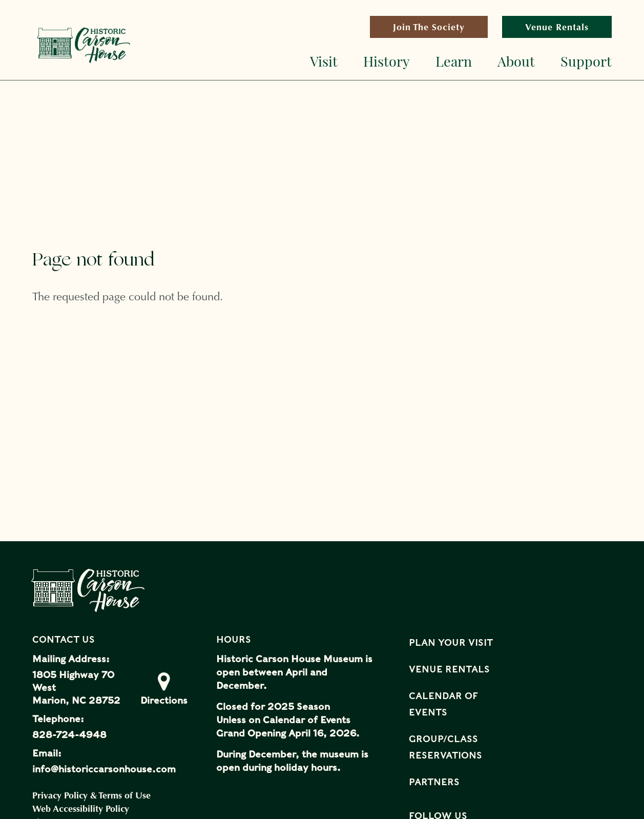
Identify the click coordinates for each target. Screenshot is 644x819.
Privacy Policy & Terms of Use (91, 795)
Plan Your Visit (451, 642)
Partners (434, 782)
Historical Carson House (84, 45)
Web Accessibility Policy (81, 808)
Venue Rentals (557, 27)
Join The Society (440, 29)
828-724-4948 (69, 735)
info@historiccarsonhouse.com (104, 769)
